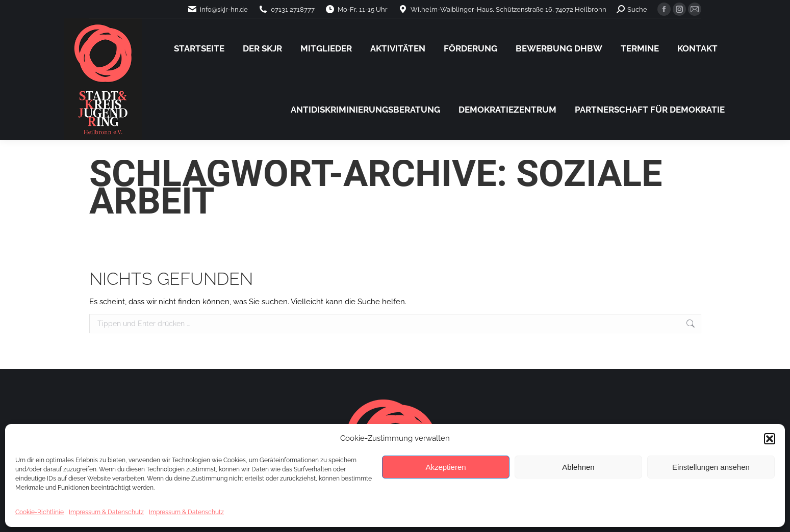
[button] (770, 439)
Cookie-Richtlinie (40, 512)
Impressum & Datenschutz (106, 512)
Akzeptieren (445, 467)
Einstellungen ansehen (711, 467)
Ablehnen (578, 467)
